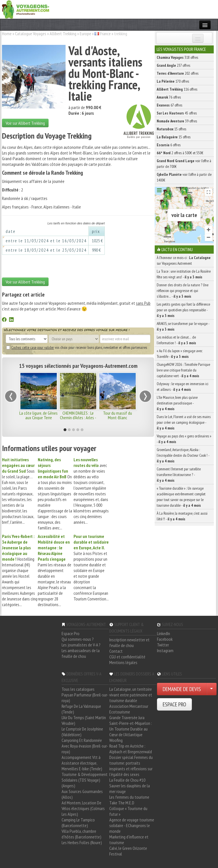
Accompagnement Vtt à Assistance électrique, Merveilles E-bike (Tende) (82, 763)
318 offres (177, 57)
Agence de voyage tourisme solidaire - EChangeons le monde (132, 825)
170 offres (173, 81)
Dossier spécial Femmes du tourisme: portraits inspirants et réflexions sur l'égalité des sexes (131, 766)
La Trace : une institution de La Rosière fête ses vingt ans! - (184, 274)
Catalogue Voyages (31, 34)
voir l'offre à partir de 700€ (184, 164)
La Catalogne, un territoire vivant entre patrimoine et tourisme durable (131, 695)
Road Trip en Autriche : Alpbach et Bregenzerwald (131, 749)
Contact (116, 651)
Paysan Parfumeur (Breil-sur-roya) (85, 698)
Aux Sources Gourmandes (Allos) (82, 794)
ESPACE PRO (174, 704)
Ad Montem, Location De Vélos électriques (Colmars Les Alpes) (83, 808)
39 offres (177, 121)
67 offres (169, 105)
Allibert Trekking (63, 34)
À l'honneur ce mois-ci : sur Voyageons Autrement (184, 260)
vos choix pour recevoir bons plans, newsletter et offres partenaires (77, 347)
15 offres (171, 129)
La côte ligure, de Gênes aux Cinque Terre (38, 415)
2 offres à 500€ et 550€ (180, 153)
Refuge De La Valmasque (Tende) (81, 709)
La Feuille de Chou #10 (127, 780)
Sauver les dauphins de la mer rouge (130, 788)
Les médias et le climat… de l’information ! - (176, 340)
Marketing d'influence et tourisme (129, 840)
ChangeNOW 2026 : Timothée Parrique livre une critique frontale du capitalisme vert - (183, 370)
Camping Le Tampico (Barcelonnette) (78, 823)
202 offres (178, 73)
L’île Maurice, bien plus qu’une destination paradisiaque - (177, 403)
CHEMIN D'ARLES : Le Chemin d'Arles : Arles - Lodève (78, 418)
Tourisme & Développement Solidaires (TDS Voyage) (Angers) (85, 780)
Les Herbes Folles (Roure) (82, 842)
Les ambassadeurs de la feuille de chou (81, 653)
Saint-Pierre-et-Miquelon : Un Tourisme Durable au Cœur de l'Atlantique (131, 729)
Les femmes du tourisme (129, 797)
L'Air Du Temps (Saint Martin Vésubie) (84, 720)
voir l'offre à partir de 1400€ (184, 177)
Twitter (163, 645)
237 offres (173, 65)
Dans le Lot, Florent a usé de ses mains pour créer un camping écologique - (184, 422)
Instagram (165, 650)
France (105, 34)
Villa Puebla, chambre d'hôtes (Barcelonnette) (81, 834)
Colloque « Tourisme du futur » (128, 811)
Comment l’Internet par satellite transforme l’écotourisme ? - (179, 475)
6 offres (169, 145)
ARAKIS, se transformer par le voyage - (183, 326)
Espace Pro (71, 633)
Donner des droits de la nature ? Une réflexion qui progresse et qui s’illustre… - (183, 291)
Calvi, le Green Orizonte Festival (128, 851)
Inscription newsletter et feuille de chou (129, 642)
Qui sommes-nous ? (78, 639)
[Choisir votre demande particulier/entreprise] (211, 689)
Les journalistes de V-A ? (81, 645)
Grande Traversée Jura (127, 717)
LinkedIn (163, 633)
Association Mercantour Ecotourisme (129, 709)
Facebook (165, 639)
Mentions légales (123, 662)
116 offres (177, 89)
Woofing (116, 740)
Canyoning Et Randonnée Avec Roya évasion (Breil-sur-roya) (85, 746)
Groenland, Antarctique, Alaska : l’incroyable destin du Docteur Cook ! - (183, 455)
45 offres (177, 113)
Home (7, 34)
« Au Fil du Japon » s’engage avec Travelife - (180, 354)
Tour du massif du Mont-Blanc (118, 415)
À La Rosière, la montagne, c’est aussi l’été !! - (182, 516)
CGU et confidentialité (127, 657)
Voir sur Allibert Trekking (25, 123)
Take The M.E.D (122, 803)
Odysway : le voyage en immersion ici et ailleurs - (183, 387)
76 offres (169, 97)
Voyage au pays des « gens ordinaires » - (184, 439)
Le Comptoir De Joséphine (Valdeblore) (82, 732)
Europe (85, 34)
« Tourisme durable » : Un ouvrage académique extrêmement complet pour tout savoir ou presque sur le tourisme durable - (181, 497)
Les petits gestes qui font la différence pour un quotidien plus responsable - (183, 310)
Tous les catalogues (78, 689)
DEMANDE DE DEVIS (182, 689)
